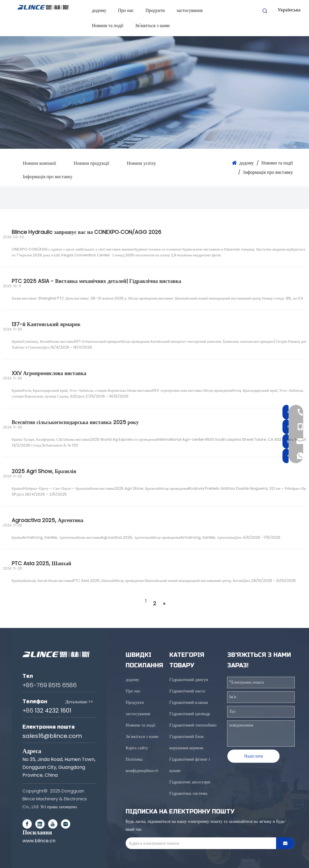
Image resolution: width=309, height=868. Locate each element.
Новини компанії (39, 163)
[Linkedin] (40, 824)
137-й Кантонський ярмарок (46, 324)
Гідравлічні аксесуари (190, 782)
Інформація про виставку (48, 177)
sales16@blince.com (52, 736)
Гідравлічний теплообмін (193, 725)
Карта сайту (137, 748)
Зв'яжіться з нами (142, 736)
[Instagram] (66, 824)
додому (132, 679)
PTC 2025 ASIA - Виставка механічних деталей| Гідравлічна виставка (96, 281)
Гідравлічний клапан (189, 702)
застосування (138, 714)
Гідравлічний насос (188, 691)
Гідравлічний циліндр (190, 714)
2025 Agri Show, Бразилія (44, 471)
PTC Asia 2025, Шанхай (41, 563)
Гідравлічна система (188, 793)
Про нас (133, 691)
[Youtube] (53, 824)
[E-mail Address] (199, 843)
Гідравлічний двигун (189, 679)
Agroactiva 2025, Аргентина (48, 520)
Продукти (135, 702)
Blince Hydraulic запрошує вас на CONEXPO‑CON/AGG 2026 (86, 232)
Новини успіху (141, 163)
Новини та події (141, 725)
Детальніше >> (79, 702)
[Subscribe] (285, 843)
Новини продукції (92, 163)
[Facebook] (27, 824)
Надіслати (254, 756)
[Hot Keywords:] (265, 11)
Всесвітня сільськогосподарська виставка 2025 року (75, 422)
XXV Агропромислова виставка (49, 373)
